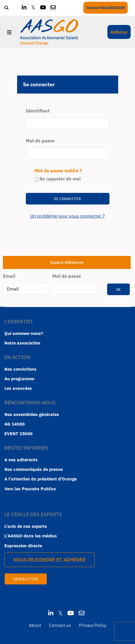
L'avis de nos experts (26, 526)
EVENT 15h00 (18, 434)
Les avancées (18, 388)
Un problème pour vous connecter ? (67, 216)
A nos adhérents (21, 460)
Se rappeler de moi (58, 179)
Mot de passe (40, 141)
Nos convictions (20, 369)
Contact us (60, 625)
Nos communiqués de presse (34, 469)
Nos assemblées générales (32, 414)
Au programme (19, 379)
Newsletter (26, 579)
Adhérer (119, 32)
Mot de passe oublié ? (58, 171)
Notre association (22, 343)
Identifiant (38, 111)
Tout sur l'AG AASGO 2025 (106, 8)
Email (9, 276)
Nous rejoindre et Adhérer (49, 560)
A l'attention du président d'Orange (40, 479)
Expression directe (23, 546)
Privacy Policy (93, 625)
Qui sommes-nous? (24, 333)
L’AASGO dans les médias (31, 536)
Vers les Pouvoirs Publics (30, 489)
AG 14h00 (15, 424)
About (35, 625)
